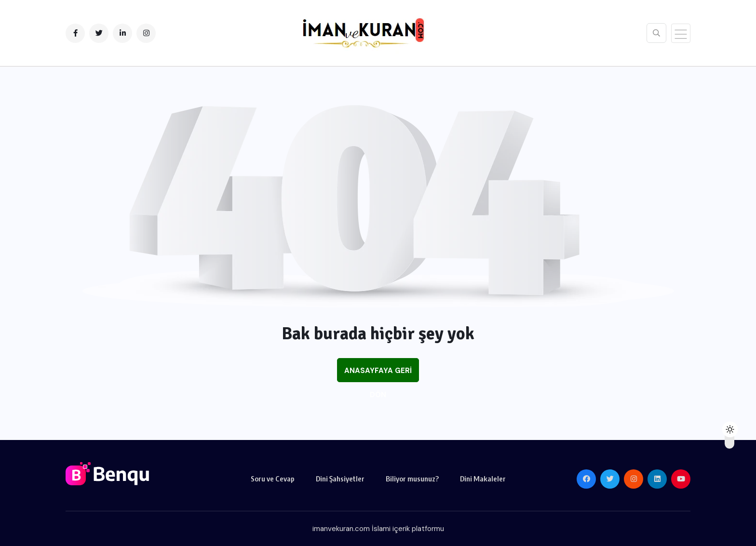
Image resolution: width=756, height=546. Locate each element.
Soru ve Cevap (273, 479)
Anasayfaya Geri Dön (378, 374)
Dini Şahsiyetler (340, 479)
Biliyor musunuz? (412, 479)
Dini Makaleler (483, 479)
